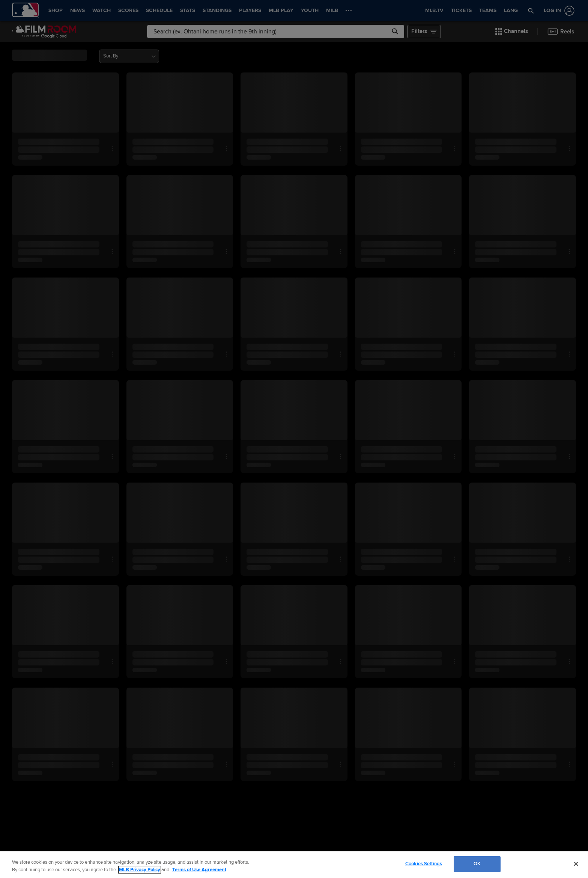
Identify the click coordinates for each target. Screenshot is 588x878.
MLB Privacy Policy (140, 870)
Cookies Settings (424, 864)
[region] (294, 865)
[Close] (576, 864)
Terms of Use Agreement (199, 870)
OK (477, 864)
